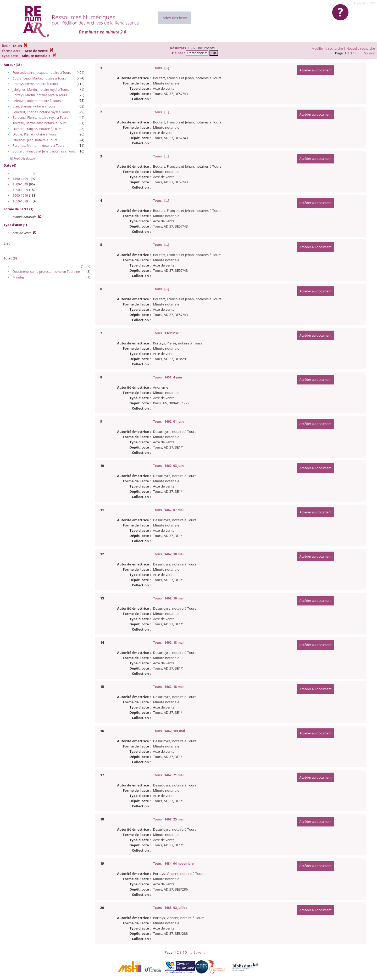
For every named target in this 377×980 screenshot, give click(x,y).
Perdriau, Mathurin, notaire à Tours (38, 146)
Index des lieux (174, 18)
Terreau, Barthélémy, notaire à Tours (40, 123)
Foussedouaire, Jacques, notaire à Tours (42, 73)
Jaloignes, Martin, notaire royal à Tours (41, 90)
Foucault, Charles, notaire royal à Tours (41, 112)
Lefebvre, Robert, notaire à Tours (37, 101)
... (361, 53)
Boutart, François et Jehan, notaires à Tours (44, 151)
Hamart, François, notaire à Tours (37, 129)
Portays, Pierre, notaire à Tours (35, 84)
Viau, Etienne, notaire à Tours (34, 106)
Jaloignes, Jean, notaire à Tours (35, 140)
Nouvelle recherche (361, 49)
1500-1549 (20, 184)
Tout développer (23, 158)
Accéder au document (315, 70)
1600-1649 (20, 196)
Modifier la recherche (327, 49)
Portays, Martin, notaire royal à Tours (40, 95)
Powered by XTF (365, 3)
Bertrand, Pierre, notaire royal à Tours (40, 118)
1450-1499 (20, 179)
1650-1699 (20, 201)
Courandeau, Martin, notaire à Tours (39, 78)
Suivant (370, 53)
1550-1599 (20, 190)
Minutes (18, 277)
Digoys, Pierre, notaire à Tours (35, 134)
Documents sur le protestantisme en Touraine (46, 272)
